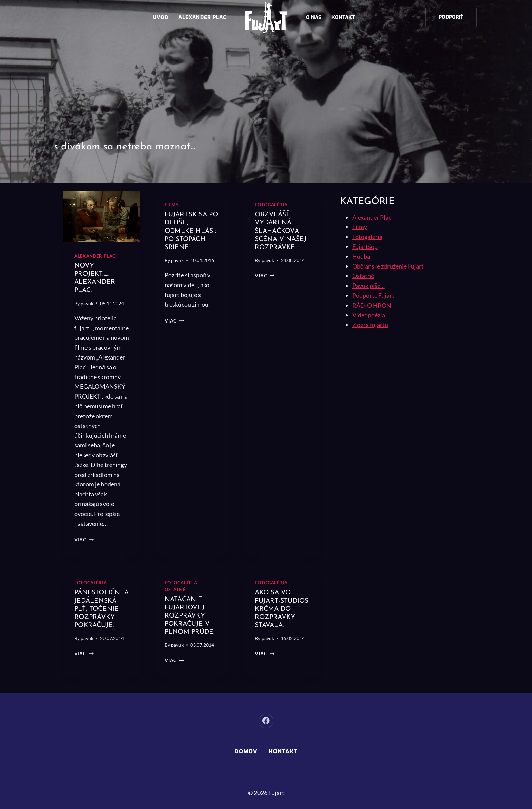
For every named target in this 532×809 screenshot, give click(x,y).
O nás (314, 17)
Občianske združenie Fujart (388, 266)
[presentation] (102, 216)
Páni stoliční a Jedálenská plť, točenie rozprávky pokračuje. (100, 609)
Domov (246, 751)
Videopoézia (369, 315)
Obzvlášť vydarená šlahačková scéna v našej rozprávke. (282, 231)
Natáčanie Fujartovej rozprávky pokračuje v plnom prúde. (191, 616)
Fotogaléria (271, 205)
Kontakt (343, 17)
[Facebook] (266, 721)
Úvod (161, 17)
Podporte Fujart (373, 295)
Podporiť (451, 17)
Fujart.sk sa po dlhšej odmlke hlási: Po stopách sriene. (192, 231)
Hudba (361, 256)
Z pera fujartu (370, 325)
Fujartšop (365, 246)
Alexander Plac (202, 17)
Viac (84, 540)
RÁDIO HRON (372, 305)
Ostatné (175, 590)
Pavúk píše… (368, 286)
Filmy (172, 205)
